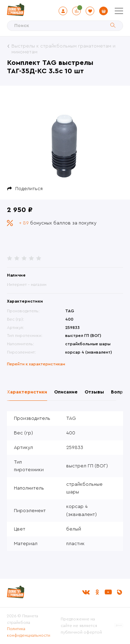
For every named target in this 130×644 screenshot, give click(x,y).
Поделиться (29, 189)
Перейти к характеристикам (36, 364)
